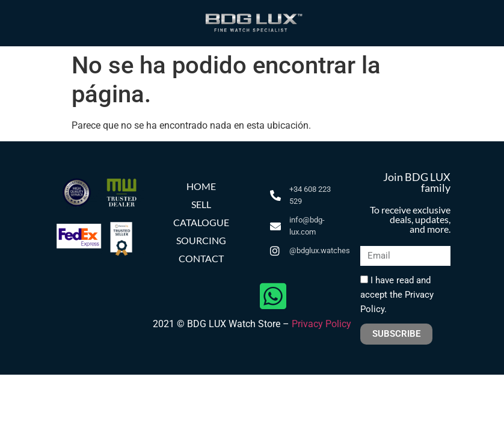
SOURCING (201, 240)
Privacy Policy (321, 324)
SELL (201, 204)
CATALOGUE (201, 222)
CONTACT (201, 258)
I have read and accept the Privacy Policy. (397, 295)
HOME (201, 186)
